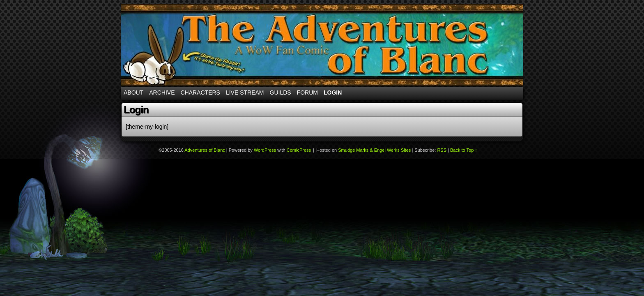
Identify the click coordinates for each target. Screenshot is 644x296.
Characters (200, 92)
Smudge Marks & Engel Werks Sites (374, 150)
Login (333, 92)
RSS (442, 150)
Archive (162, 92)
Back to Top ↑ (464, 150)
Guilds (281, 92)
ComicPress (299, 150)
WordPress (265, 150)
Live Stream (245, 92)
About (133, 92)
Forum (307, 92)
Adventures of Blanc (322, 45)
